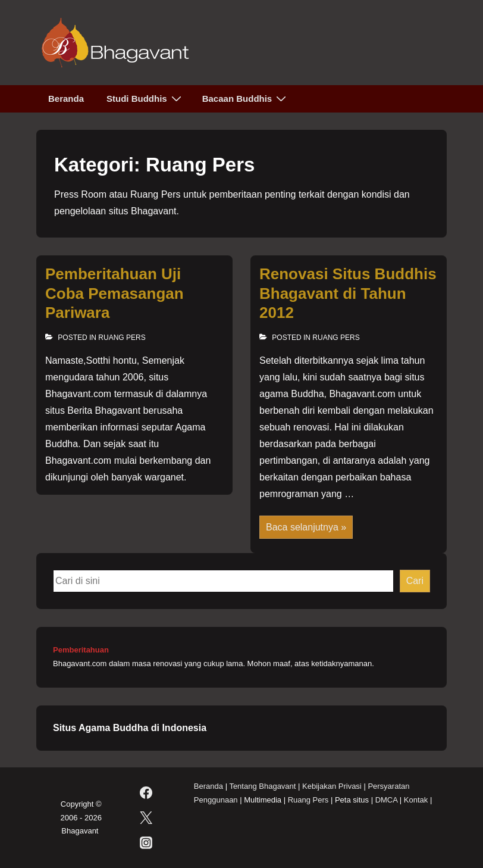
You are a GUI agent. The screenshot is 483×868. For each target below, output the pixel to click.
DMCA (387, 800)
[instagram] (146, 843)
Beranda (66, 99)
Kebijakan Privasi (332, 786)
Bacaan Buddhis (246, 98)
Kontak (416, 800)
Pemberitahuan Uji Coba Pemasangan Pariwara (115, 293)
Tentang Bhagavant (262, 786)
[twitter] (146, 818)
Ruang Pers (122, 338)
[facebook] (146, 793)
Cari (415, 581)
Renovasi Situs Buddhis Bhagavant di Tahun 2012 (348, 293)
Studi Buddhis (145, 98)
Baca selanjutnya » (306, 528)
